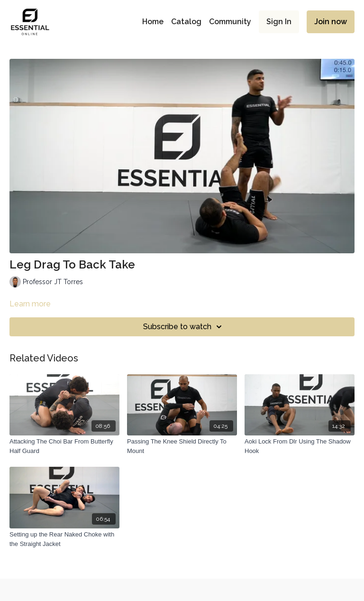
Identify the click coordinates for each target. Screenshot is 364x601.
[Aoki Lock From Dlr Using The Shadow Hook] (300, 446)
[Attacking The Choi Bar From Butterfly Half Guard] (64, 446)
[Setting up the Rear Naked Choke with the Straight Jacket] (64, 539)
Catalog (186, 22)
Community (230, 22)
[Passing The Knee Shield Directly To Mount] (182, 446)
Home (153, 22)
